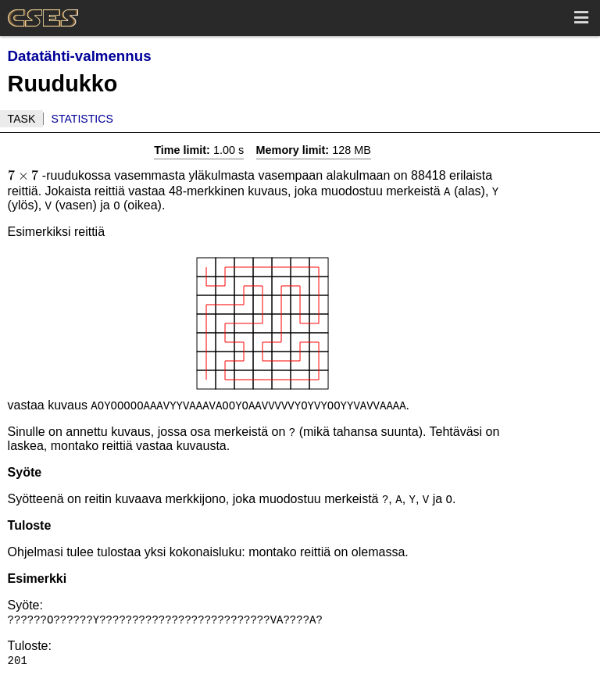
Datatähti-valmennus (80, 56)
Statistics (82, 119)
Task (22, 119)
